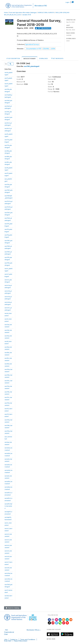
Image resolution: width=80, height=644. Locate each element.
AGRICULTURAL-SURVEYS (46, 13)
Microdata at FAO (41, 6)
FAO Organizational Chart (9, 632)
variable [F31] (27, 15)
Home (6, 13)
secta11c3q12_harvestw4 (8, 506)
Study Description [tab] (13, 58)
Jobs (6, 639)
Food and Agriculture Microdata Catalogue (23, 13)
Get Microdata (43, 28)
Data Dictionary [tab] (30, 59)
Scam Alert (8, 641)
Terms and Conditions (28, 639)
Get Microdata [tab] (57, 58)
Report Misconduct (21, 641)
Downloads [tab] (43, 58)
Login (67, 2)
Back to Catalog (12, 608)
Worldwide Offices (33, 630)
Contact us (14, 639)
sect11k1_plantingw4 (32, 66)
